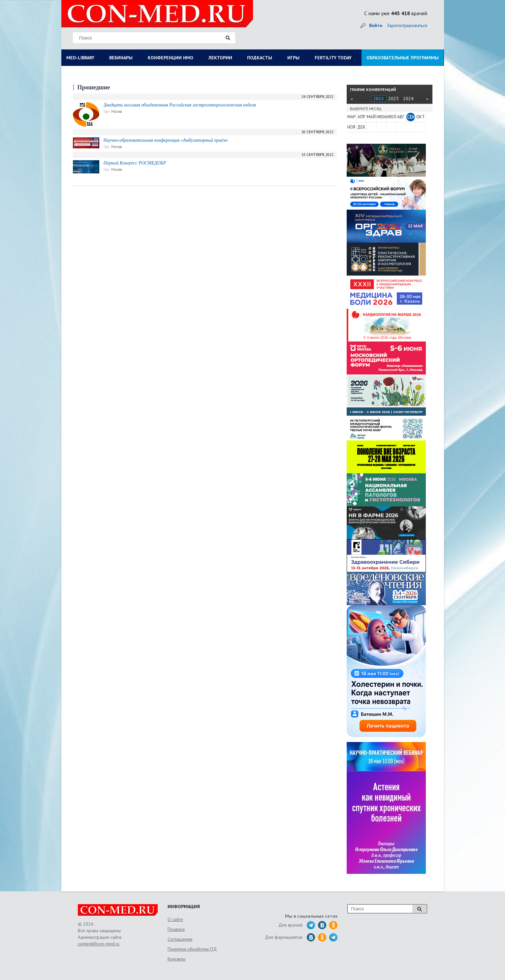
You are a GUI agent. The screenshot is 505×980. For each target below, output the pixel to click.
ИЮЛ (391, 117)
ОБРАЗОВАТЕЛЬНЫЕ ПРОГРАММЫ (403, 58)
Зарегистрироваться (407, 25)
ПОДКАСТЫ (260, 58)
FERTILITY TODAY (333, 58)
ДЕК (361, 127)
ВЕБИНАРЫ (121, 58)
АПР (361, 117)
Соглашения (180, 939)
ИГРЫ (293, 58)
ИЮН (381, 117)
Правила (176, 929)
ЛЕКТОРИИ (220, 58)
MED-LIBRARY (80, 58)
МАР (351, 117)
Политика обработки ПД (192, 949)
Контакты (176, 959)
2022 (379, 99)
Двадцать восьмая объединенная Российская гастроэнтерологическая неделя (180, 105)
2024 (408, 99)
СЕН (411, 117)
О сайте (175, 919)
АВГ (401, 117)
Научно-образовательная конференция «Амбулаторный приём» (166, 140)
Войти (376, 25)
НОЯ (351, 127)
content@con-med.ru (99, 944)
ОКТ (421, 117)
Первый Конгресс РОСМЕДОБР (135, 163)
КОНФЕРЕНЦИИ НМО (171, 58)
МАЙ (371, 117)
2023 (394, 99)
